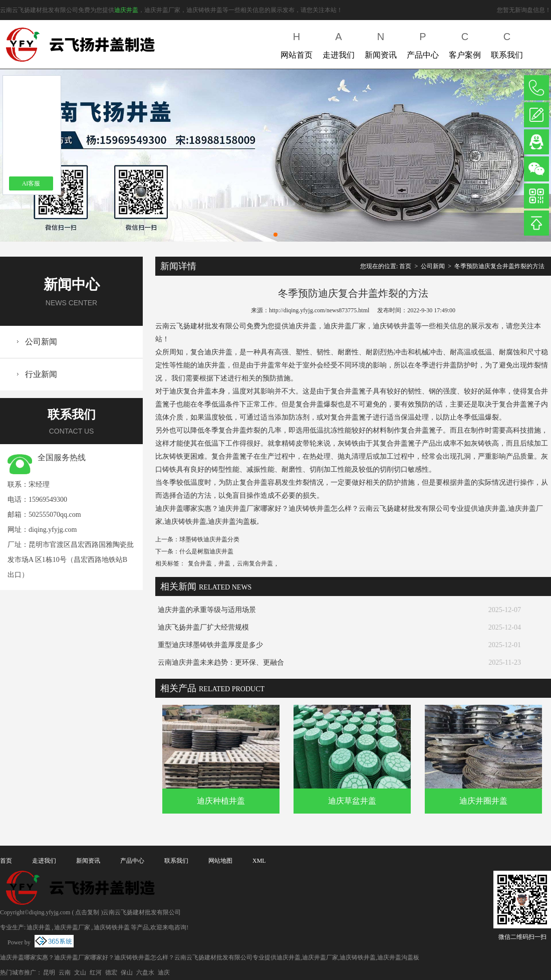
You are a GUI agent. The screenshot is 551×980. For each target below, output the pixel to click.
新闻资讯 (381, 43)
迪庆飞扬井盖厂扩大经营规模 (203, 627)
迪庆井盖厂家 (72, 927)
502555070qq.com (55, 515)
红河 (96, 972)
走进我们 (339, 43)
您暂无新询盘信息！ (524, 10)
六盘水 (145, 972)
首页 (405, 266)
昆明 (49, 972)
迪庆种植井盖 (221, 801)
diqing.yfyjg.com (53, 530)
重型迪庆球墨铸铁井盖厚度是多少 (210, 645)
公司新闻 (41, 342)
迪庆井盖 (126, 10)
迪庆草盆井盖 (352, 801)
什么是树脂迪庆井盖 (206, 551)
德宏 (111, 972)
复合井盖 (200, 563)
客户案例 (465, 43)
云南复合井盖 (255, 563)
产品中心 (423, 43)
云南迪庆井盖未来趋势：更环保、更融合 (221, 662)
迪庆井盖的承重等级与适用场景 (207, 610)
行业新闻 (41, 374)
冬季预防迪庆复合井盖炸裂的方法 (499, 266)
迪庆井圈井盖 (483, 801)
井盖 (224, 563)
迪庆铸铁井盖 (112, 927)
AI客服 (31, 183)
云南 (65, 972)
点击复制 (87, 912)
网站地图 (220, 861)
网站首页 (297, 43)
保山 (127, 972)
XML (259, 861)
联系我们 (507, 43)
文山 (80, 972)
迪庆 (164, 972)
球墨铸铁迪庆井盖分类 (209, 539)
